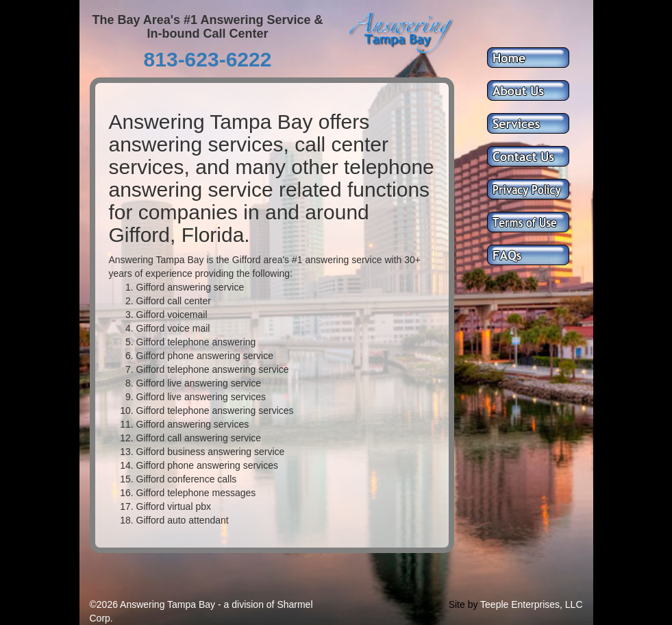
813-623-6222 (208, 59)
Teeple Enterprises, (521, 604)
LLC (574, 604)
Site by (463, 604)
